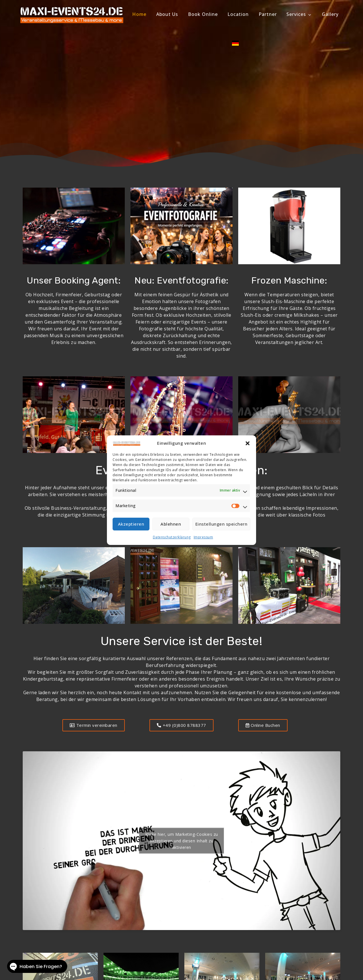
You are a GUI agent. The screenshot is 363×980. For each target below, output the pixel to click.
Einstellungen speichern (221, 524)
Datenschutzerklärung (172, 537)
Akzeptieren (131, 524)
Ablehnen (171, 524)
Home (140, 14)
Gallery (330, 14)
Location (238, 14)
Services (299, 14)
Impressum (203, 537)
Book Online (203, 14)
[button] (248, 443)
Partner (268, 14)
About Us (167, 14)
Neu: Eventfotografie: (181, 280)
